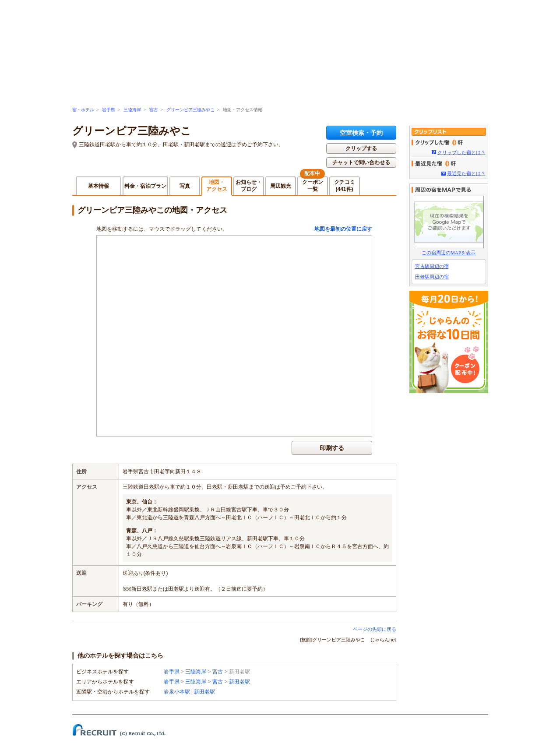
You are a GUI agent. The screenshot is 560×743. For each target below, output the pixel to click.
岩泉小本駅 (177, 692)
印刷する (332, 448)
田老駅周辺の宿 (432, 277)
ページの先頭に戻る (375, 629)
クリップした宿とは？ (461, 152)
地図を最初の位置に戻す (343, 229)
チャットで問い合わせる (361, 162)
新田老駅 (239, 682)
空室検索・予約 (361, 133)
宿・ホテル (83, 110)
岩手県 (109, 110)
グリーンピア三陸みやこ (190, 110)
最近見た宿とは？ (466, 173)
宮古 (154, 110)
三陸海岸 (132, 110)
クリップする (361, 148)
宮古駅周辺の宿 (432, 266)
